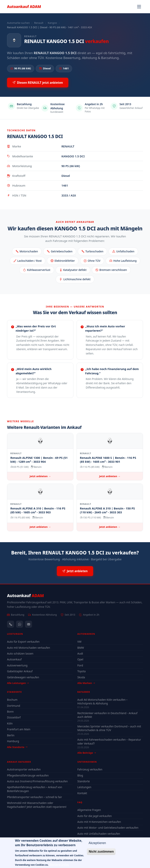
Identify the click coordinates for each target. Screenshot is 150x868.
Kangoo (52, 23)
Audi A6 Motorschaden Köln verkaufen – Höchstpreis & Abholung (102, 701)
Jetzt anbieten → (40, 476)
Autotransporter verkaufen (24, 769)
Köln (10, 723)
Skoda (81, 677)
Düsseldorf (14, 717)
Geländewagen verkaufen (23, 677)
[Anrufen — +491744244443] (11, 624)
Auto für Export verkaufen (23, 642)
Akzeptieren (97, 846)
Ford (80, 665)
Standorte (84, 781)
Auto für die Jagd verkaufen (95, 816)
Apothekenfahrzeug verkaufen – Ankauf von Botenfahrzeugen (35, 789)
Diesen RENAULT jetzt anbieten (38, 83)
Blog (80, 775)
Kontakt (82, 793)
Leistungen (84, 787)
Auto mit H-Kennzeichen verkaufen (99, 822)
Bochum (12, 700)
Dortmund (14, 706)
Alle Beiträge (87, 753)
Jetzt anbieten (75, 571)
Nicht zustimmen (101, 855)
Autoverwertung (17, 665)
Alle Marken (86, 683)
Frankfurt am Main (19, 729)
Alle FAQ (84, 839)
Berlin (11, 735)
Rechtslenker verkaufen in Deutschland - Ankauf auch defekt (107, 715)
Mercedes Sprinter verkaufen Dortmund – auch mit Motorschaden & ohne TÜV (109, 728)
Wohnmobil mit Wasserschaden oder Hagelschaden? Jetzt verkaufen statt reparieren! (37, 805)
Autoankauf (24, 7)
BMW (81, 648)
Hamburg (13, 741)
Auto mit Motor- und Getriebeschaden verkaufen (108, 828)
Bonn (10, 712)
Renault (39, 23)
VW (79, 642)
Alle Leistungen (18, 683)
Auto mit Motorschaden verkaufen (29, 648)
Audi (80, 653)
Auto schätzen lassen (20, 653)
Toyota (82, 671)
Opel (80, 659)
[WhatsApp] (20, 624)
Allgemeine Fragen (89, 810)
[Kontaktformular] (29, 624)
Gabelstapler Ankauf (20, 671)
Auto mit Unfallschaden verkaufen (99, 834)
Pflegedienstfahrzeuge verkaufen (28, 775)
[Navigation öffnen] (139, 7)
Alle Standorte (17, 747)
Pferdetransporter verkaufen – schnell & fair (34, 797)
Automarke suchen (18, 23)
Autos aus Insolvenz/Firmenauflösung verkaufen (37, 781)
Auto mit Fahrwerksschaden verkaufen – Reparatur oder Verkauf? (109, 741)
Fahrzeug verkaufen (90, 769)
